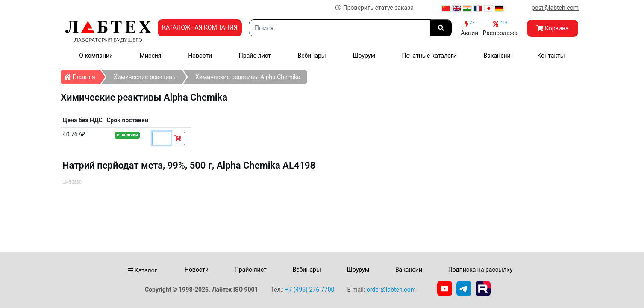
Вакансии (497, 56)
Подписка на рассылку (481, 269)
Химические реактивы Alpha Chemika (248, 77)
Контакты (551, 56)
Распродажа (500, 28)
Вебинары (312, 56)
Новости (200, 56)
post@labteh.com (555, 8)
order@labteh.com (391, 290)
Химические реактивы (145, 77)
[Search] (340, 28)
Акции (469, 28)
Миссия (151, 56)
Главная (82, 75)
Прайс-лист (255, 56)
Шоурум (364, 56)
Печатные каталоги (429, 56)
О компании (96, 56)
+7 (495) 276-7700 (310, 290)
